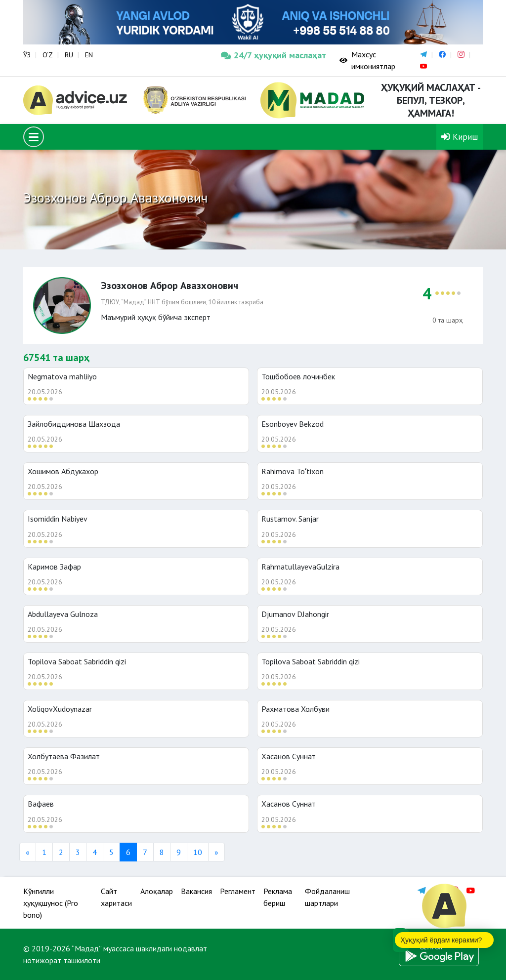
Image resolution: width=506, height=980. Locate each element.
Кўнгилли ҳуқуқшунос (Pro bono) (51, 903)
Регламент (238, 891)
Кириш (460, 137)
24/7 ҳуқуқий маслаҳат (273, 55)
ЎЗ (27, 55)
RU (69, 55)
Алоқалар (157, 891)
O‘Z (48, 55)
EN (89, 55)
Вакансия (196, 891)
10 (198, 852)
